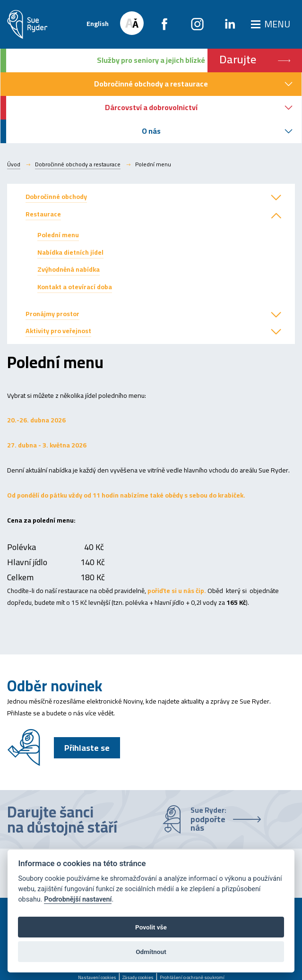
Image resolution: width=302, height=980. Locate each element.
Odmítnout (151, 952)
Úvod (14, 164)
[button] (276, 198)
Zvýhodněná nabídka (69, 269)
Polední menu (58, 235)
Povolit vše (151, 927)
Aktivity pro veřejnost (58, 331)
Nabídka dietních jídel (70, 252)
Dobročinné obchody (56, 197)
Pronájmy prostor (52, 314)
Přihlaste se (87, 748)
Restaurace (43, 214)
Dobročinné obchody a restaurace (78, 164)
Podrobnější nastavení (78, 899)
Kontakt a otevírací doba (75, 287)
